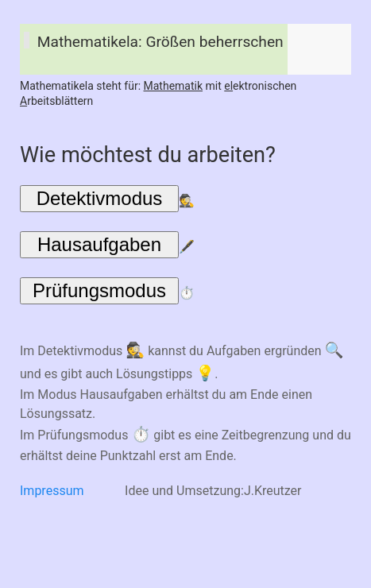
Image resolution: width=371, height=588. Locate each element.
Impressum (52, 491)
